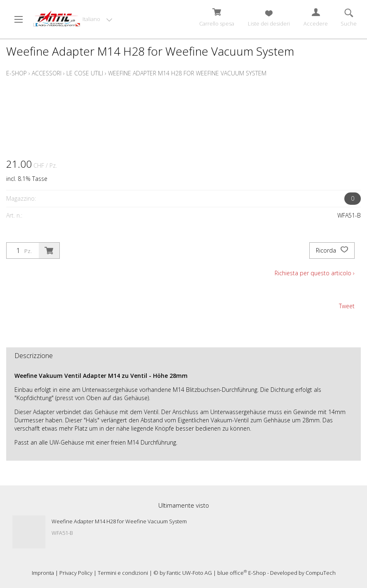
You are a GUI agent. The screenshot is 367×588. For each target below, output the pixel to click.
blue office (232, 573)
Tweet (347, 306)
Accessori (47, 73)
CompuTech (321, 573)
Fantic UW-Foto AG (189, 573)
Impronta (43, 573)
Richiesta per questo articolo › (315, 273)
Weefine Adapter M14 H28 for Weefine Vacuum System (187, 73)
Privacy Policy (76, 573)
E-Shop (16, 73)
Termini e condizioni (123, 573)
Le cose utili (85, 73)
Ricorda (332, 251)
